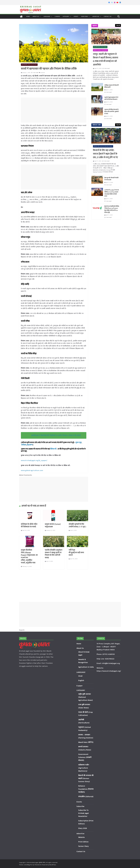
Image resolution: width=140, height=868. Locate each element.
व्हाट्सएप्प (30, 445)
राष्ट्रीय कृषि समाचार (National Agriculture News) (86, 697)
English (81, 681)
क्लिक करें (53, 449)
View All (118, 25)
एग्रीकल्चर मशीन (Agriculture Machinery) (103, 146)
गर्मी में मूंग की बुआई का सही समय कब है (76, 552)
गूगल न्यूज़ (78, 443)
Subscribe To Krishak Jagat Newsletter (84, 813)
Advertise (96, 16)
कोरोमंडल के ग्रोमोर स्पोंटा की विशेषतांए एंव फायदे (29, 525)
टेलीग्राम (24, 445)
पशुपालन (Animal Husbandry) (100, 50)
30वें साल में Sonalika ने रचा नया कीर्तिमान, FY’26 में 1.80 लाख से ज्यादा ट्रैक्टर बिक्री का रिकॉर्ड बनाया (112, 193)
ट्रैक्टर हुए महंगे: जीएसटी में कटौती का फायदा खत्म (111, 179)
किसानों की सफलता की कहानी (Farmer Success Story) (86, 779)
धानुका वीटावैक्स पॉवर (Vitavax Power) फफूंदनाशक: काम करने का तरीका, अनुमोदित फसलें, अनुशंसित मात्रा (29, 556)
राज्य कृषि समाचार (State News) (100, 47)
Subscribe (84, 16)
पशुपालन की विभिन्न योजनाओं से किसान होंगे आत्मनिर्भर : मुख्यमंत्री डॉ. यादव (112, 112)
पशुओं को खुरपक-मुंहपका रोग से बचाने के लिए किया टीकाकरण (111, 98)
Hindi (80, 676)
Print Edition (83, 842)
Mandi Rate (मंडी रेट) (86, 742)
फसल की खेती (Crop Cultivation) (29, 65)
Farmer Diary (83, 846)
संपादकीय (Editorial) (86, 797)
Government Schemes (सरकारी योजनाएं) (85, 757)
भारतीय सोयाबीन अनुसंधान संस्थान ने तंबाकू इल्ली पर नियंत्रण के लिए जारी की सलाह (54, 554)
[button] (40, 16)
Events (76, 16)
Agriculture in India (86, 667)
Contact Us (108, 16)
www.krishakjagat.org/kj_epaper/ (34, 460)
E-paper (57, 16)
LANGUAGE (47, 16)
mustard (43, 73)
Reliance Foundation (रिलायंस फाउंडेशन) (86, 789)
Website (82, 837)
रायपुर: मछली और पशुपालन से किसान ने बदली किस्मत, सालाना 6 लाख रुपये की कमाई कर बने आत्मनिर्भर (106, 59)
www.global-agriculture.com (32, 470)
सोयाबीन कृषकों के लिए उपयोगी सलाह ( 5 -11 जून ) (77, 525)
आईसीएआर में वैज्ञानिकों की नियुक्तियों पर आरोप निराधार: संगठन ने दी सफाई (56, 435)
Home (28, 16)
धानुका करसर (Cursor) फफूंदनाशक (53, 525)
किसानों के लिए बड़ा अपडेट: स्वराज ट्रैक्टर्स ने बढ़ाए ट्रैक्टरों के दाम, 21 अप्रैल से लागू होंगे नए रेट (106, 154)
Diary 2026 (83, 828)
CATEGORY (66, 16)
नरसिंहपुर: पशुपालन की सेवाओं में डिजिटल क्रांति (112, 86)
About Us (36, 16)
